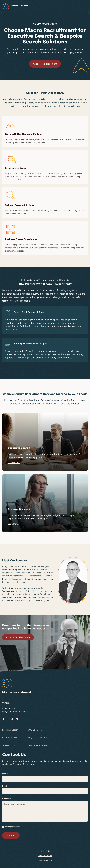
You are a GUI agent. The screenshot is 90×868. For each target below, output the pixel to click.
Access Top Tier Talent (45, 64)
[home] (16, 6)
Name (5, 774)
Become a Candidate (37, 745)
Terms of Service (45, 856)
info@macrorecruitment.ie (14, 711)
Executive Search (10, 730)
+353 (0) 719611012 (11, 709)
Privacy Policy (45, 851)
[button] (85, 6)
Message (6, 798)
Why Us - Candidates (38, 738)
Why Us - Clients (36, 730)
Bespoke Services (10, 738)
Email (5, 786)
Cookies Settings (45, 860)
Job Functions (9, 745)
